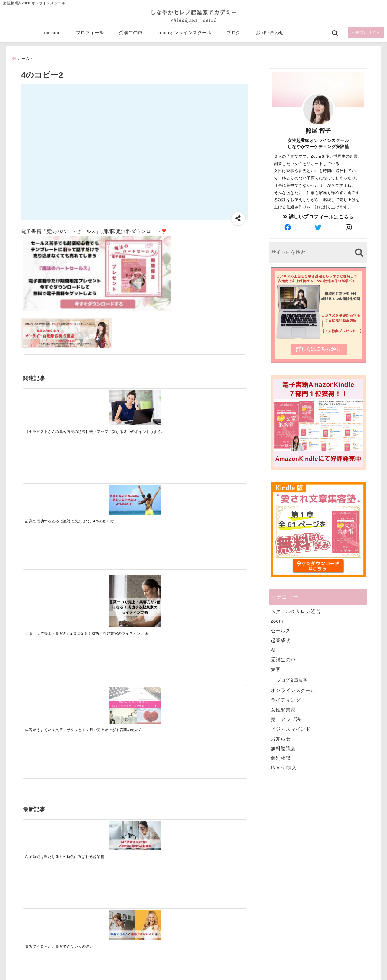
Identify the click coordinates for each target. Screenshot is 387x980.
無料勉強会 (283, 748)
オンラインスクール (293, 690)
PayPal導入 (284, 767)
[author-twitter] (318, 227)
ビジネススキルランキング (287, 909)
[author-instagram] (349, 227)
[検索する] (359, 252)
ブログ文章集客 (292, 679)
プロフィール (90, 34)
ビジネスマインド (291, 729)
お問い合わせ (270, 34)
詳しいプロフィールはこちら (318, 216)
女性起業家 (283, 709)
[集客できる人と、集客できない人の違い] (106, 498)
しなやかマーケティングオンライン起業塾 (179, 974)
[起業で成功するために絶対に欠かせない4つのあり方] (106, 402)
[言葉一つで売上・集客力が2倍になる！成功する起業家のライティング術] (162, 413)
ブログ (234, 34)
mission (52, 34)
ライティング (286, 700)
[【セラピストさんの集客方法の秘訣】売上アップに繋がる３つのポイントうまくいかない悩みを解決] (50, 405)
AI (273, 649)
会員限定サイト (366, 34)
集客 (276, 669)
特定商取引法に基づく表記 (166, 966)
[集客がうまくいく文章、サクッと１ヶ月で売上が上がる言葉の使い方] (218, 405)
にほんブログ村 (276, 936)
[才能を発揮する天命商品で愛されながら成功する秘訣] (218, 498)
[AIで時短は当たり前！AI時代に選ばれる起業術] (50, 498)
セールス (281, 630)
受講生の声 (131, 34)
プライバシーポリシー (226, 966)
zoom (277, 620)
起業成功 (281, 640)
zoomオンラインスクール (184, 34)
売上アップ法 (286, 719)
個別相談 (281, 758)
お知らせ (281, 738)
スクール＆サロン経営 (296, 611)
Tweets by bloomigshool (165, 827)
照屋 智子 (318, 130)
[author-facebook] (288, 227)
